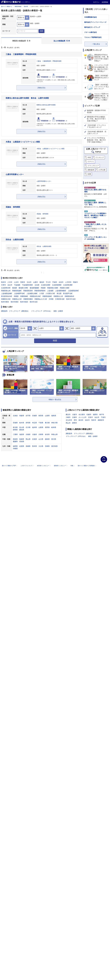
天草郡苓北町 (60, 299)
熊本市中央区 (71, 299)
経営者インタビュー (44, 466)
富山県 (22, 427)
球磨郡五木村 (6, 299)
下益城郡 (17, 285)
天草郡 (51, 299)
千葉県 (41, 423)
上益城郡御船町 (61, 291)
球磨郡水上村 (58, 296)
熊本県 (26, 6)
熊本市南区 (24, 302)
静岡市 (75, 423)
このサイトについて (27, 466)
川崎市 (68, 417)
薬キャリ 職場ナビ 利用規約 (87, 466)
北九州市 (69, 420)
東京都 (47, 423)
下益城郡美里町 (27, 285)
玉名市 (29, 282)
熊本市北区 (34, 302)
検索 (42, 31)
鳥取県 (15, 439)
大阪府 (34, 434)
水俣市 (61, 282)
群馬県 (28, 423)
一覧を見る (96, 44)
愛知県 (22, 430)
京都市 (75, 417)
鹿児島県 (54, 446)
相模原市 (101, 420)
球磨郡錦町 (24, 296)
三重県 (15, 434)
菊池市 (42, 282)
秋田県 (41, 416)
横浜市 (68, 414)
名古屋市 (82, 414)
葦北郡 (59, 293)
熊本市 (3, 282)
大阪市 (75, 414)
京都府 (28, 434)
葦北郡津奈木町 (7, 296)
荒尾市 (23, 282)
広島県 (34, 439)
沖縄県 (15, 449)
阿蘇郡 (43, 288)
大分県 (41, 446)
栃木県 (22, 423)
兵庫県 (41, 434)
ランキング (100, 157)
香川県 (54, 439)
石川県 (28, 427)
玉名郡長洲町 (68, 285)
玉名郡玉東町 (46, 285)
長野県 (47, 427)
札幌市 (89, 414)
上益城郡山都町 (32, 293)
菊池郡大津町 (23, 288)
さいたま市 (82, 417)
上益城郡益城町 (7, 293)
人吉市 (16, 282)
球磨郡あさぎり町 (41, 299)
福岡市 (95, 414)
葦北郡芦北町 (68, 293)
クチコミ (91, 162)
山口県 (41, 439)
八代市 (10, 282)
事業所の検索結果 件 (21, 41)
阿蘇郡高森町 (17, 291)
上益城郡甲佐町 (19, 293)
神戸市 (102, 414)
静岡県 (15, 430)
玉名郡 (37, 285)
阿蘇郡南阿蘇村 (40, 291)
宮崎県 (47, 446)
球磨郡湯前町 (47, 296)
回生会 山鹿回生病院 (15, 239)
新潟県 (15, 427)
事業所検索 (18, 6)
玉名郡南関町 (57, 285)
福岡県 (15, 446)
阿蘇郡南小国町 (53, 288)
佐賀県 (22, 446)
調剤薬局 (4, 311)
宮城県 (34, 416)
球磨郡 (16, 296)
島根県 (22, 439)
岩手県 (28, 416)
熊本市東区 (5, 302)
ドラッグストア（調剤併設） (19, 311)
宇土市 (48, 282)
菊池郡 (15, 288)
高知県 (22, 441)
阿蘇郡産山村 (6, 291)
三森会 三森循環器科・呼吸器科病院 (21, 54)
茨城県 (15, 423)
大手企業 (102, 170)
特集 (73, 466)
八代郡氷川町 (50, 293)
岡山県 (28, 439)
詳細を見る (42, 88)
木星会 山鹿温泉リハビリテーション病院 (23, 142)
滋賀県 (22, 434)
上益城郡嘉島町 (73, 291)
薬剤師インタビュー (61, 466)
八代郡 (42, 293)
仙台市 (97, 417)
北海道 (15, 416)
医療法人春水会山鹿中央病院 (46, 105)
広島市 (90, 417)
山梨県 (41, 427)
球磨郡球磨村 (28, 299)
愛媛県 (15, 441)
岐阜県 (54, 427)
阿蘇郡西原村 (28, 291)
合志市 (10, 285)
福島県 (54, 416)
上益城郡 (50, 291)
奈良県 (47, 434)
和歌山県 (54, 434)
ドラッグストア (93, 166)
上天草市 (68, 282)
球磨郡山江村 (17, 299)
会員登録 (105, 2)
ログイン (97, 2)
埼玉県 (34, 423)
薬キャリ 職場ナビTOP (10, 466)
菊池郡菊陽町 (34, 288)
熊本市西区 (15, 302)
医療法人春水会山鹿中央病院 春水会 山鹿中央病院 (27, 98)
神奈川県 (54, 423)
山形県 (47, 416)
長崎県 (28, 446)
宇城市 (55, 282)
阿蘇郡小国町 (65, 288)
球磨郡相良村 (69, 296)
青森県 (22, 416)
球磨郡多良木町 (35, 296)
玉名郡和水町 (6, 288)
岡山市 (68, 423)
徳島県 (47, 439)
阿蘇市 (75, 282)
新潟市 (81, 420)
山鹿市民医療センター (15, 174)
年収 (89, 157)
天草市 (3, 285)
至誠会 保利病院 (13, 207)
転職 (89, 174)
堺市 (75, 420)
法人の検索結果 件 (62, 41)
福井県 (34, 427)
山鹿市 (35, 282)
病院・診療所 (58, 311)
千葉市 (103, 417)
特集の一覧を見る (55, 399)
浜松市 (87, 420)
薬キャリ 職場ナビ (7, 6)
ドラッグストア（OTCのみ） (42, 311)
